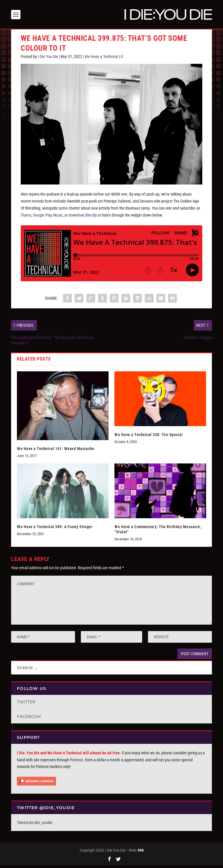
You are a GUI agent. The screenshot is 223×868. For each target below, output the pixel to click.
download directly (83, 218)
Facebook (29, 719)
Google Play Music (48, 218)
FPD (141, 853)
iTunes (26, 218)
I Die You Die (48, 59)
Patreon (76, 762)
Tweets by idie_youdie (35, 825)
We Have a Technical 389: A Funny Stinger (55, 529)
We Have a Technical (101, 59)
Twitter (26, 704)
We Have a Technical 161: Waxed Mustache (56, 451)
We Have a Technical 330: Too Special (149, 437)
